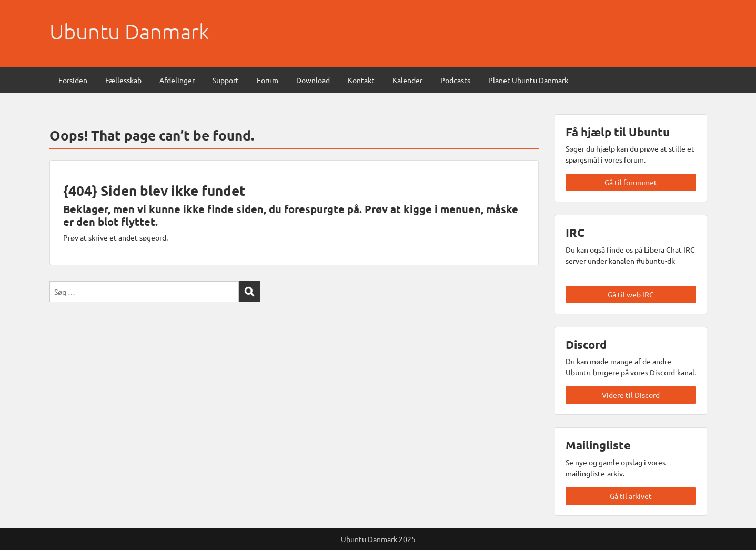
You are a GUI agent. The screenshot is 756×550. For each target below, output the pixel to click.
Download (313, 80)
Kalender (407, 80)
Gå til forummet (631, 182)
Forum (268, 80)
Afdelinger (177, 80)
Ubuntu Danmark (129, 32)
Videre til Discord (631, 395)
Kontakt (361, 80)
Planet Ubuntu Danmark (528, 80)
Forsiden (73, 80)
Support (226, 80)
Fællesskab (123, 80)
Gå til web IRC (631, 294)
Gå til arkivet (631, 496)
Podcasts (455, 80)
